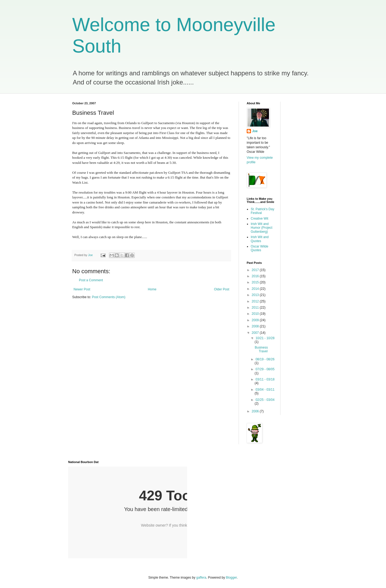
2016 (256, 276)
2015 (256, 282)
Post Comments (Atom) (109, 297)
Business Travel (261, 349)
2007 (256, 333)
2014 (256, 289)
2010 (256, 314)
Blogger (232, 578)
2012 (256, 301)
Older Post (222, 289)
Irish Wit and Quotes (260, 239)
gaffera (201, 578)
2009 (256, 320)
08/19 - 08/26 (265, 359)
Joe (255, 131)
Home (152, 289)
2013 (256, 295)
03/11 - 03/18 (265, 379)
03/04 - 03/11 (265, 390)
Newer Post (82, 289)
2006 (256, 411)
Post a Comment (91, 280)
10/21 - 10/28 (265, 338)
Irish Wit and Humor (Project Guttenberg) (262, 228)
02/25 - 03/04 (265, 400)
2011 (256, 308)
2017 (256, 270)
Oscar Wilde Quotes (259, 248)
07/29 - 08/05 (265, 369)
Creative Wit (259, 219)
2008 (256, 326)
